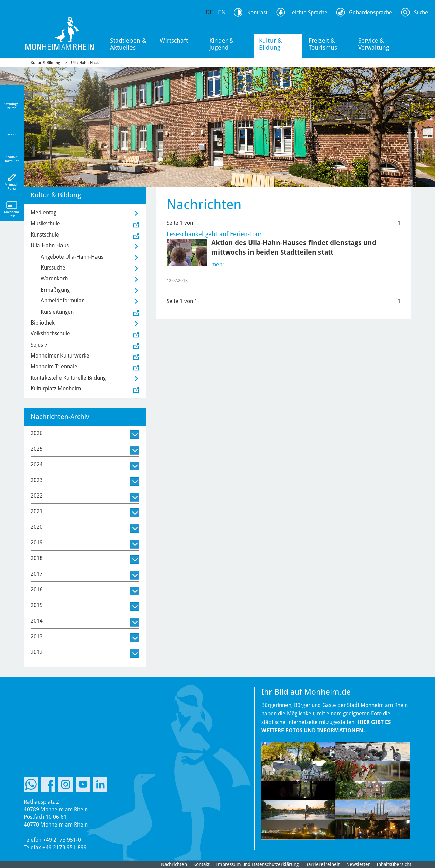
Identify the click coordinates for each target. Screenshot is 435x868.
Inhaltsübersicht (394, 864)
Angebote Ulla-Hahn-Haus (72, 257)
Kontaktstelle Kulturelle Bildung (68, 378)
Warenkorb (54, 279)
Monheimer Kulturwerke (60, 356)
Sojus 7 (39, 345)
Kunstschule (45, 235)
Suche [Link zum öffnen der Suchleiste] (421, 12)
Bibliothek (43, 323)
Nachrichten (174, 864)
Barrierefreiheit (323, 864)
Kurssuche (53, 268)
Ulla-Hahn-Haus (85, 63)
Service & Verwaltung (374, 44)
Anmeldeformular (62, 301)
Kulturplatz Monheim (56, 389)
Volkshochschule (50, 334)
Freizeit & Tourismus (323, 44)
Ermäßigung (55, 290)
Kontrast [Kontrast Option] (257, 12)
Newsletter (358, 864)
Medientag (43, 213)
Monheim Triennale (54, 367)
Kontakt (202, 864)
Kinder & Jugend (222, 44)
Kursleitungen (57, 312)
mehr (218, 265)
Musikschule (45, 223)
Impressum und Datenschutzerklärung (257, 864)
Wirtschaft (174, 41)
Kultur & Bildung (271, 44)
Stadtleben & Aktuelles (128, 44)
